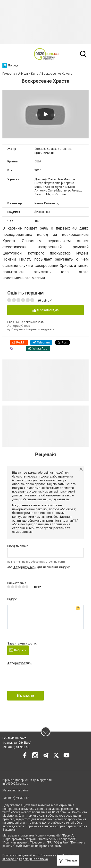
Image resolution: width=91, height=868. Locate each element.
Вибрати (18, 650)
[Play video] (46, 114)
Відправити (25, 696)
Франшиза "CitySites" (17, 743)
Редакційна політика (33, 859)
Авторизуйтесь (19, 326)
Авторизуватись (20, 663)
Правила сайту (51, 855)
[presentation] (44, 679)
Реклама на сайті (14, 738)
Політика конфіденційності (21, 855)
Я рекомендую (46, 310)
